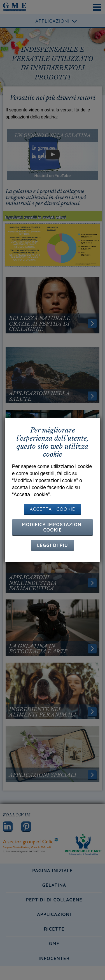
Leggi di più (53, 545)
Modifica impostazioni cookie (53, 527)
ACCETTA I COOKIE (52, 509)
